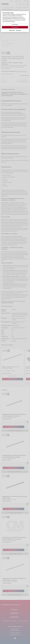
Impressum (18, 30)
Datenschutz (12, 30)
